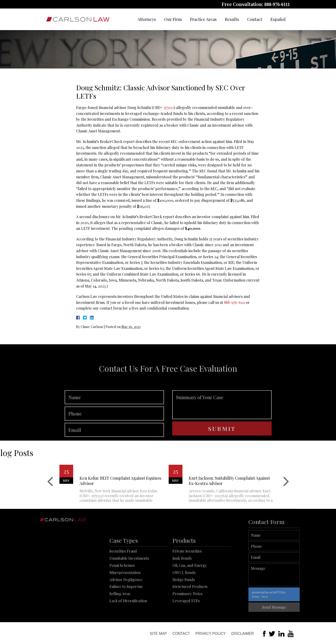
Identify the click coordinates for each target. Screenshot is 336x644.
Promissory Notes (187, 613)
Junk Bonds (182, 578)
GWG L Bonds (184, 592)
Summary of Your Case (222, 418)
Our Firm (173, 19)
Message (288, 575)
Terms (278, 597)
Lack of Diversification (128, 620)
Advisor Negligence (126, 599)
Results (232, 19)
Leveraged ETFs (186, 620)
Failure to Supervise (126, 606)
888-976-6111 (277, 4)
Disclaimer (243, 634)
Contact (255, 19)
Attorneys (147, 19)
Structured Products (190, 606)
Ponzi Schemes (122, 585)
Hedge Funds (184, 599)
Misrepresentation (125, 592)
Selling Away (120, 613)
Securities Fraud (123, 571)
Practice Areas (203, 19)
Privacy (269, 597)
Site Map (158, 634)
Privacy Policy (211, 634)
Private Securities (187, 571)
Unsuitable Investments (129, 578)
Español (278, 19)
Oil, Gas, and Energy (190, 585)
